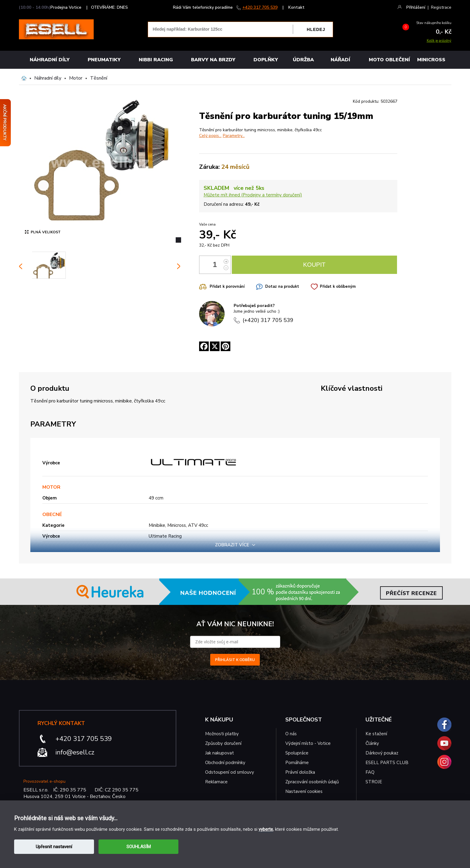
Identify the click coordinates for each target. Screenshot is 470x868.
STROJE (374, 782)
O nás (291, 734)
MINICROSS (431, 60)
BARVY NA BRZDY (213, 60)
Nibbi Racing (156, 60)
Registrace (441, 7)
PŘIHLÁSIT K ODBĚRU (235, 660)
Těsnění (99, 78)
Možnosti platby (222, 734)
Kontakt (296, 7)
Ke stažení (376, 734)
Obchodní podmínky (225, 763)
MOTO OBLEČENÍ (389, 60)
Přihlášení (416, 7)
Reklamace (216, 782)
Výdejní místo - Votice (308, 743)
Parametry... (234, 136)
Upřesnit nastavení (54, 847)
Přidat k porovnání (227, 287)
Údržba (303, 60)
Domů (24, 78)
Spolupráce (297, 753)
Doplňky (266, 60)
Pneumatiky (104, 60)
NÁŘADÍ (340, 60)
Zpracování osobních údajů (312, 782)
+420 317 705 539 (260, 7)
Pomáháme (297, 763)
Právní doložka (300, 772)
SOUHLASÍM (139, 847)
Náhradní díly (50, 60)
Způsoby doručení (223, 743)
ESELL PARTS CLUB (387, 763)
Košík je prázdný (439, 41)
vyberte (266, 829)
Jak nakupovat (220, 753)
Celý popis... (210, 136)
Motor (76, 78)
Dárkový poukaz (382, 753)
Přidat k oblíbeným (338, 287)
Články (372, 743)
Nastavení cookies (304, 791)
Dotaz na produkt (282, 287)
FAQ (370, 772)
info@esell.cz (75, 752)
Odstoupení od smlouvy (230, 772)
